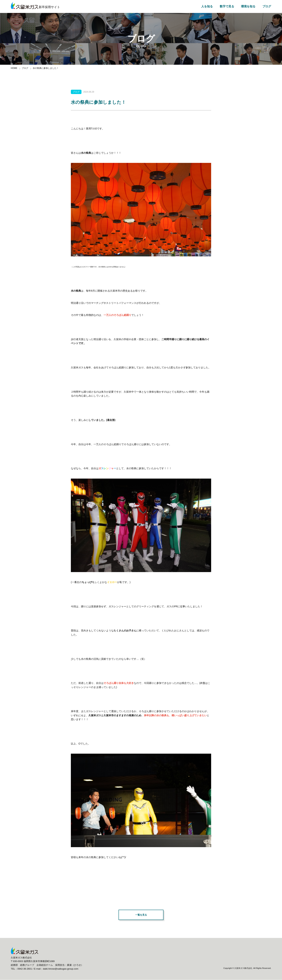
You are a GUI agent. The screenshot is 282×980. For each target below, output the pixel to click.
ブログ (267, 6)
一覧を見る (141, 915)
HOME (14, 68)
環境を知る (248, 6)
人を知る (207, 6)
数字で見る (227, 6)
